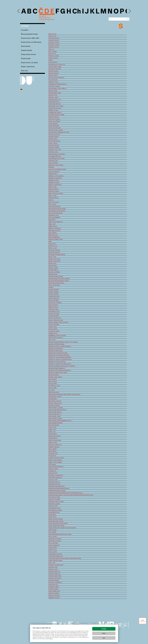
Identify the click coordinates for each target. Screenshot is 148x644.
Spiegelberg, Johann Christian (57, 335)
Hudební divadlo (27, 50)
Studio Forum (52, 517)
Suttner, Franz (53, 550)
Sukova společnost (54, 545)
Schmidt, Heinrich (54, 117)
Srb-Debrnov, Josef (54, 386)
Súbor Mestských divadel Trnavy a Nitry (60, 534)
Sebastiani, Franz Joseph (56, 165)
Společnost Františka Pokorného (58, 353)
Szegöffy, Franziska (54, 598)
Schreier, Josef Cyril (54, 134)
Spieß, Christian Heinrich (56, 338)
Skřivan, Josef (53, 248)
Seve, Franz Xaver (54, 202)
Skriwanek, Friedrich (54, 250)
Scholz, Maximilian (54, 126)
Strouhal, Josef (53, 506)
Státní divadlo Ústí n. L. (55, 414)
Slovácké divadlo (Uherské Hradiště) (59, 279)
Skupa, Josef (52, 257)
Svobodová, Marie (54, 587)
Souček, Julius (53, 327)
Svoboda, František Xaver (56, 565)
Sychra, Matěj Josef (54, 591)
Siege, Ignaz (52, 220)
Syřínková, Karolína (54, 596)
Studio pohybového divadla (56, 526)
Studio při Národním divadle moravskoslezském (62, 528)
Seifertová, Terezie (54, 191)
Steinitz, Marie (53, 434)
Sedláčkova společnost (55, 178)
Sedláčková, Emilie (54, 183)
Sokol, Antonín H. (53, 305)
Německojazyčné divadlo (29, 34)
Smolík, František (53, 294)
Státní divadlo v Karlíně (55, 419)
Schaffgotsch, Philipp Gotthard (58, 84)
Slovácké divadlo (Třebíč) (56, 276)
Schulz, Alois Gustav (54, 141)
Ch (77, 12)
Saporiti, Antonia (53, 71)
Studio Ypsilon (53, 530)
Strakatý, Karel (53, 473)
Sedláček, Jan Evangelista (56, 176)
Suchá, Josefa (53, 537)
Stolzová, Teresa (53, 469)
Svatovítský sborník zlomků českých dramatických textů (65, 558)
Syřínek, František (54, 593)
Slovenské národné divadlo (56, 283)
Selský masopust (53, 198)
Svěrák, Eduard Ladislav (55, 561)
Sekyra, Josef (52, 196)
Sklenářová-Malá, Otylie (55, 239)
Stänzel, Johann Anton (55, 403)
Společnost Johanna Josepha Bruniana (60, 360)
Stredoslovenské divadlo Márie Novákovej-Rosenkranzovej (65, 493)
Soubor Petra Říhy (54, 325)
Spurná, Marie (53, 379)
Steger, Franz (52, 429)
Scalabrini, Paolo (53, 82)
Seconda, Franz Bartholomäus (57, 169)
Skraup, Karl (52, 244)
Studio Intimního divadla (56, 519)
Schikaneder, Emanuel (55, 108)
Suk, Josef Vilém (53, 543)
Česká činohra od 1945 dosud (31, 42)
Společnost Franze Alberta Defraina (59, 355)
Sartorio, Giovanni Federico (56, 78)
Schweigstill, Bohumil (55, 156)
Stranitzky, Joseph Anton (56, 475)
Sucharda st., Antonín (55, 541)
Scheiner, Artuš (53, 91)
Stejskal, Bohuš (53, 438)
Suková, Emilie (53, 547)
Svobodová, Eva (53, 585)
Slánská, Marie (53, 266)
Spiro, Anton (52, 340)
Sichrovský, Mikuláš (54, 217)
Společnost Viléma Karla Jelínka (58, 373)
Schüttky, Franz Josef (55, 150)
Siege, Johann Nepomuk (56, 222)
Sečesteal (51, 167)
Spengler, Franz (53, 333)
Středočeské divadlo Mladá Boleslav (59, 488)
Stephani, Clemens (54, 447)
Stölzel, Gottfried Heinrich (56, 467)
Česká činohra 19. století (29, 63)
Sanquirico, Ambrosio (55, 69)
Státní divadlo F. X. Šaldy (56, 408)
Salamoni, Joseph (54, 56)
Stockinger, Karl (53, 453)
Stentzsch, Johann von (55, 445)
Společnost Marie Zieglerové (57, 368)
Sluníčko (51, 287)
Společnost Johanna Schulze (57, 362)
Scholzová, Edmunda (55, 128)
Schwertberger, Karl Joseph (56, 158)
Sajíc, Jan (51, 49)
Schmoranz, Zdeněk (54, 121)
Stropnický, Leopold (54, 504)
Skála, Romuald (53, 235)
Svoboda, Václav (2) (54, 574)
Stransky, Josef (53, 480)
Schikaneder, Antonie (55, 104)
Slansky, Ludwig (53, 268)
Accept (104, 629)
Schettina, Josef (53, 97)
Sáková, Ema (52, 54)
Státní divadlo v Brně (54, 416)
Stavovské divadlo (54, 425)
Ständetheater (53, 399)
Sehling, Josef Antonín (55, 185)
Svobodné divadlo (54, 580)
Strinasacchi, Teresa (54, 497)
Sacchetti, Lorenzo (54, 43)
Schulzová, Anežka (54, 148)
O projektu (25, 30)
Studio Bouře (52, 515)
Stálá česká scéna (54, 392)
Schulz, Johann (53, 143)
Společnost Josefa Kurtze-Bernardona (60, 364)
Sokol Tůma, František (55, 303)
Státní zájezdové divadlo (55, 423)
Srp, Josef (51, 390)
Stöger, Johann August (55, 460)
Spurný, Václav (53, 384)
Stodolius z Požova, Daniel (56, 458)
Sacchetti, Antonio (54, 38)
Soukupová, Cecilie (54, 331)
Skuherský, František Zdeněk (57, 255)
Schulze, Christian (54, 145)
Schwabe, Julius (53, 152)
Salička (51, 60)
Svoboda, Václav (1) (54, 572)
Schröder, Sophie (53, 137)
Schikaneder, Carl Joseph (56, 106)
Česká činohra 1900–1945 (30, 38)
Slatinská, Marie (53, 270)
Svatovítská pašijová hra (56, 556)
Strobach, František (54, 499)
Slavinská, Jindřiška (54, 272)
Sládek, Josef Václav (54, 261)
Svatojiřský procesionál (55, 554)
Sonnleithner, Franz (54, 311)
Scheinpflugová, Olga (55, 93)
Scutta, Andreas (53, 163)
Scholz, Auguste (53, 124)
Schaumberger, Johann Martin (57, 89)
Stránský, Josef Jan (54, 482)
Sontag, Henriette (54, 316)
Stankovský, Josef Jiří (55, 401)
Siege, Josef (52, 224)
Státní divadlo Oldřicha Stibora (57, 410)
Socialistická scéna (54, 296)
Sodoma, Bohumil (54, 298)
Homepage (25, 26)
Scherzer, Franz (53, 95)
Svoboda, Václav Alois (55, 576)
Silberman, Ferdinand (55, 228)
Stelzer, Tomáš (53, 443)
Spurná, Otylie (53, 381)
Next (130, 11)
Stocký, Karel (52, 456)
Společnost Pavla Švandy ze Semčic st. (60, 370)
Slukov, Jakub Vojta (54, 285)
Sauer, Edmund (53, 80)
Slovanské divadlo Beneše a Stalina (59, 281)
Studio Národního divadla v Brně (58, 523)
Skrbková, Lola (53, 246)
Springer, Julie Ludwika (55, 377)
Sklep (50, 242)
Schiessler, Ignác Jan (55, 99)
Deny (104, 633)
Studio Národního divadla (56, 521)
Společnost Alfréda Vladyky (56, 344)
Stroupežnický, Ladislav (55, 510)
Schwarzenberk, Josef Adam (57, 154)
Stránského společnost (55, 478)
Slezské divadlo (53, 274)
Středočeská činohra (54, 484)
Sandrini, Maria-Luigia (55, 67)
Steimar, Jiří (52, 432)
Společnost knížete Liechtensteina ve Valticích (62, 366)
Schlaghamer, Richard (55, 113)
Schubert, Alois (53, 139)
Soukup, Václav (53, 329)
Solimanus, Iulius (53, 309)
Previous (19, 11)
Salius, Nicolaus (53, 62)
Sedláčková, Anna (54, 180)
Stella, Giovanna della (55, 440)
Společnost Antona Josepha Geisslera (60, 346)
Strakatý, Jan (52, 471)
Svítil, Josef (52, 563)
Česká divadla (26, 59)
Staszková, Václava (54, 405)
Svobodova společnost (55, 582)
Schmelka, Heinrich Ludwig (56, 115)
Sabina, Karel (52, 34)
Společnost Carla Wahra (56, 349)
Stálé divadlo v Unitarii (55, 397)
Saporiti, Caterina (54, 73)
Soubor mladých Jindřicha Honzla (58, 322)
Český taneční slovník (28, 54)
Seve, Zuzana (52, 204)
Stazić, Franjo (52, 427)
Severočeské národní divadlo (57, 211)
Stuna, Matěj (52, 532)
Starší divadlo (26, 46)
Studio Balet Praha (54, 513)
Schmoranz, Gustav (54, 119)
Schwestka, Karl (53, 161)
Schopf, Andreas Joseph (56, 130)
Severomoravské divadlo (56, 213)
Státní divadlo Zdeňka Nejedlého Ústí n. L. (61, 421)
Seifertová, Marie (53, 189)
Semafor (51, 200)
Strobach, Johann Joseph (56, 502)
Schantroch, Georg (54, 86)
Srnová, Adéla (52, 388)
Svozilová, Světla (53, 589)
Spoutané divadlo (54, 375)
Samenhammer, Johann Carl (57, 65)
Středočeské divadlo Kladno (57, 486)
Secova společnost (54, 172)
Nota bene (25, 71)
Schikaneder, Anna (54, 102)
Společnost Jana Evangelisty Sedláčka (60, 357)
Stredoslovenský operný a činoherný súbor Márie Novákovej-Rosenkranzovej (71, 495)
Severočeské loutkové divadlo (57, 209)
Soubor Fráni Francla (55, 318)
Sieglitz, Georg (53, 226)
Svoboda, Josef (53, 567)
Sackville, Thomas (54, 47)
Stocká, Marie (52, 451)
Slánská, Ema (52, 263)
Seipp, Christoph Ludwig (56, 193)
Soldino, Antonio (53, 307)
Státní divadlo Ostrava (55, 412)
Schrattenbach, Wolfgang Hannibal (59, 132)
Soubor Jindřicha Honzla (56, 320)
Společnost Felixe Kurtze (56, 351)
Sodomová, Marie (54, 301)
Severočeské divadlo (54, 207)
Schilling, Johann (53, 110)
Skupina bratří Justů (54, 259)
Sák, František (53, 51)
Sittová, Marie (52, 233)
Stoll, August (52, 464)
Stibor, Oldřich (53, 449)
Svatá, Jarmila (53, 552)
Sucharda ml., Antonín (55, 539)
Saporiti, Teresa (53, 75)
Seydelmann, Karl (53, 215)
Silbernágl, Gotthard (54, 231)
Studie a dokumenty (28, 67)
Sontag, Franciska (54, 314)
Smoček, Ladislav (53, 292)
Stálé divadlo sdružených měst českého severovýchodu (64, 394)
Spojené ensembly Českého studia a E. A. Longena (63, 342)
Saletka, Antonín (53, 58)
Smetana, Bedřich (54, 290)
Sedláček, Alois (53, 174)
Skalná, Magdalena (54, 237)
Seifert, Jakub (52, 187)
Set (104, 638)
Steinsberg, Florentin (54, 436)
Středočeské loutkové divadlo (57, 491)
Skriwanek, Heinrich (54, 252)
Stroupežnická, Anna (54, 508)
